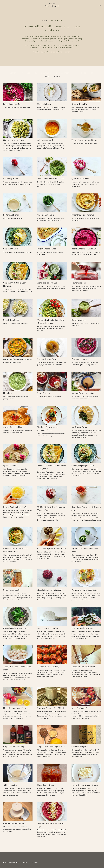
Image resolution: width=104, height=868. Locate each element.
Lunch (47, 76)
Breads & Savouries (43, 73)
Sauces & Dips (80, 73)
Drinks (94, 73)
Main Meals (25, 73)
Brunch (57, 76)
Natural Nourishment (52, 5)
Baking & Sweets (63, 73)
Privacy (35, 862)
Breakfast (12, 73)
